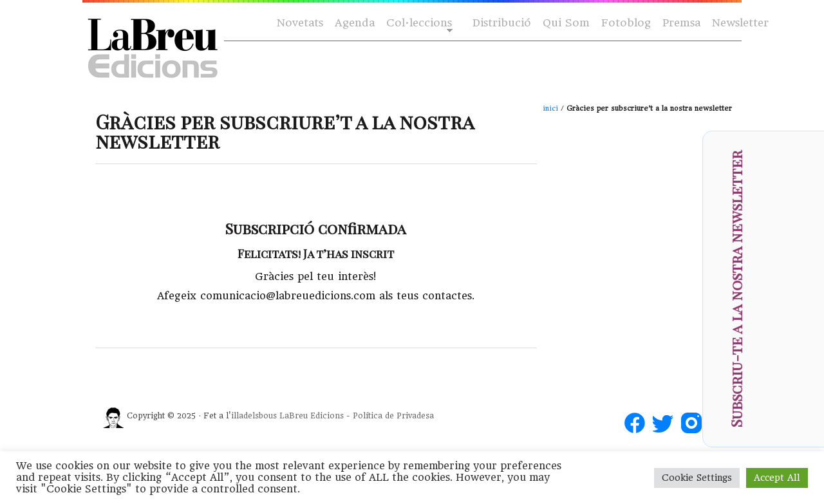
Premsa (681, 23)
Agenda (355, 23)
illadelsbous (254, 416)
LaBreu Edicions (312, 416)
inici (550, 108)
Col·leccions (418, 23)
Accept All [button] (777, 478)
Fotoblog (626, 23)
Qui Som (566, 23)
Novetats (300, 23)
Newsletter (740, 23)
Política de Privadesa (393, 416)
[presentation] (796, 330)
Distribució (502, 23)
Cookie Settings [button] (697, 478)
